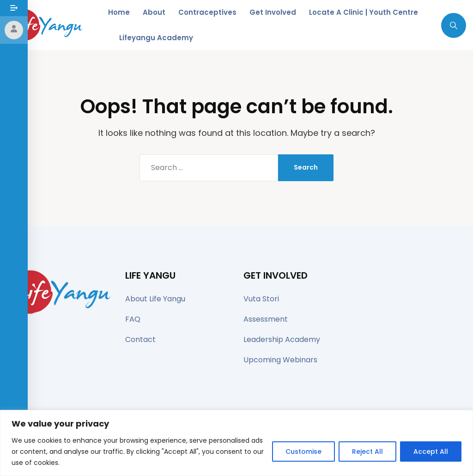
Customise (303, 452)
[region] (236, 443)
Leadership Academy (282, 339)
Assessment (266, 319)
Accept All (431, 452)
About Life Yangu (155, 299)
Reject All (367, 452)
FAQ (133, 319)
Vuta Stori (261, 299)
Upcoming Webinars (280, 360)
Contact (140, 339)
